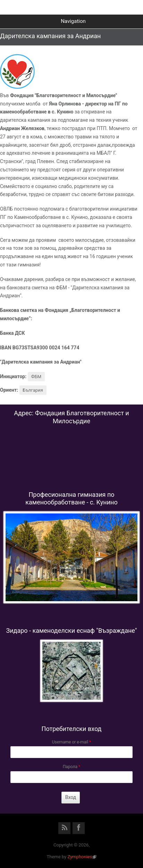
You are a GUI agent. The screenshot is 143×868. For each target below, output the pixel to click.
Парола (71, 767)
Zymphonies (82, 857)
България (33, 390)
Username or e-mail (72, 742)
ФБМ (36, 377)
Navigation (73, 21)
